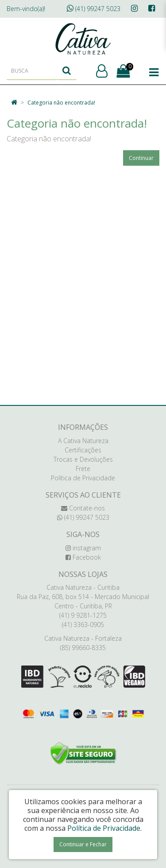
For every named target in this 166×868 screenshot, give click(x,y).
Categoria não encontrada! (61, 103)
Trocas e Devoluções (83, 459)
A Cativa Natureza (83, 441)
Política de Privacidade (83, 478)
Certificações (83, 450)
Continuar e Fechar (83, 844)
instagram (83, 548)
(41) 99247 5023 (94, 9)
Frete (83, 469)
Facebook (83, 557)
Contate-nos (83, 508)
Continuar (141, 158)
